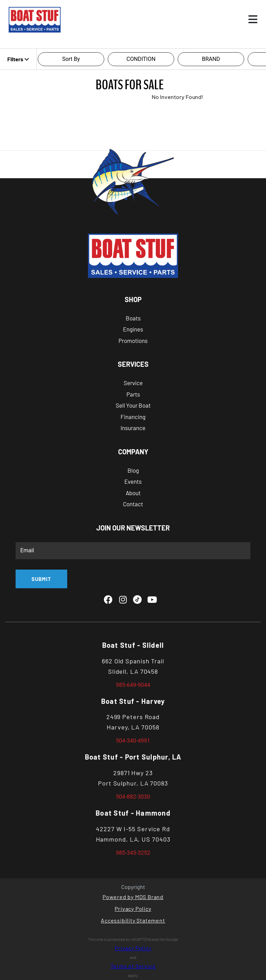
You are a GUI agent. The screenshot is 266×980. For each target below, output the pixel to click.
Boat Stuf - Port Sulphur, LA (133, 757)
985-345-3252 (133, 853)
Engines (133, 329)
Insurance (133, 428)
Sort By (71, 59)
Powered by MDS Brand (133, 897)
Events (133, 481)
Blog (133, 470)
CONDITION (141, 59)
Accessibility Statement (133, 920)
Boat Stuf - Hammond (133, 813)
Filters (18, 59)
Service (133, 383)
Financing (133, 417)
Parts (133, 394)
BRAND (211, 59)
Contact (133, 504)
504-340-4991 (133, 741)
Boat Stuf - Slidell (133, 645)
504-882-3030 (133, 797)
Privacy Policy (133, 909)
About (133, 493)
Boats (133, 318)
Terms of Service (133, 966)
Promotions (133, 341)
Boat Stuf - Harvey (133, 701)
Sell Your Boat (133, 405)
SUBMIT (41, 579)
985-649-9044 (133, 685)
